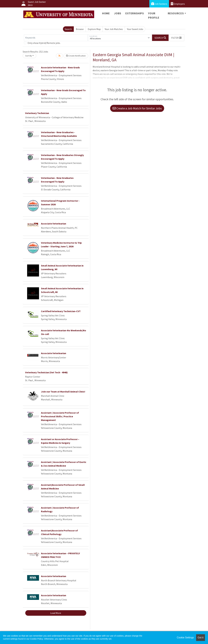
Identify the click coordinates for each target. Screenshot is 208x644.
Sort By (29, 56)
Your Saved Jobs (135, 29)
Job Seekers (159, 4)
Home (106, 13)
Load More (56, 613)
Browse (80, 29)
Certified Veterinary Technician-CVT (61, 311)
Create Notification (76, 56)
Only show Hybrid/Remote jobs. (44, 43)
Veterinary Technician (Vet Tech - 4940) (46, 372)
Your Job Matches (114, 29)
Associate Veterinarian (54, 224)
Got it (201, 638)
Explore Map (94, 29)
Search (68, 29)
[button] (176, 38)
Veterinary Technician (37, 113)
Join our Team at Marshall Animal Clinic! (63, 392)
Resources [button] (176, 13)
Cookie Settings (185, 638)
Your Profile (154, 15)
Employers (178, 4)
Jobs (118, 13)
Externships (135, 13)
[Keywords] (56, 38)
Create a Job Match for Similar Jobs (137, 108)
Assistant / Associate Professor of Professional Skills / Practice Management (60, 416)
